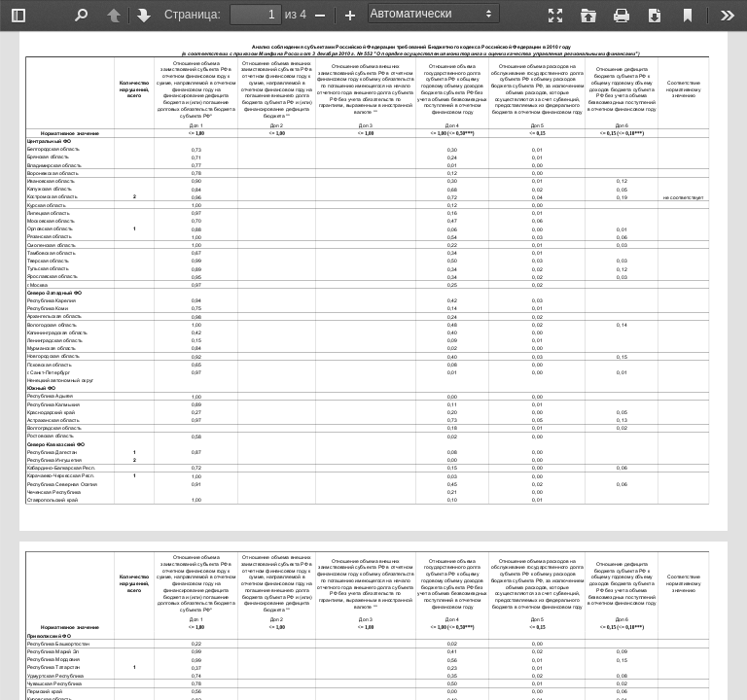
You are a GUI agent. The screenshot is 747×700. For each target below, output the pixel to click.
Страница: (193, 15)
